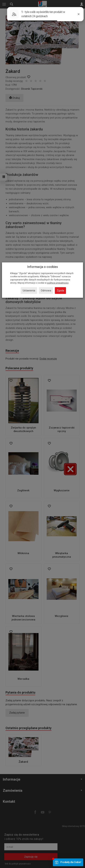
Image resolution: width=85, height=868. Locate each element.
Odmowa (46, 291)
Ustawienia (29, 291)
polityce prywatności (58, 283)
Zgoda (60, 291)
